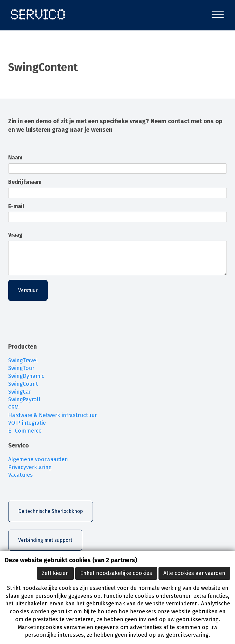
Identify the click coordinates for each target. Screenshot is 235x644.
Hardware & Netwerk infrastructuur (53, 415)
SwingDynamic (26, 376)
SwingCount (23, 384)
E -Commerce (25, 431)
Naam (15, 158)
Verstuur (28, 290)
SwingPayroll (24, 399)
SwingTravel (23, 360)
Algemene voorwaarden (38, 459)
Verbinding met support (45, 540)
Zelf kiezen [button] (55, 573)
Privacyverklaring (30, 467)
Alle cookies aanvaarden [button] (194, 573)
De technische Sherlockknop (51, 511)
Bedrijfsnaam (25, 182)
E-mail (16, 206)
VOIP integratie (27, 423)
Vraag (15, 235)
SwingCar (20, 392)
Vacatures (20, 475)
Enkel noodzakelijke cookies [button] (116, 573)
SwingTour (21, 368)
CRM (13, 407)
